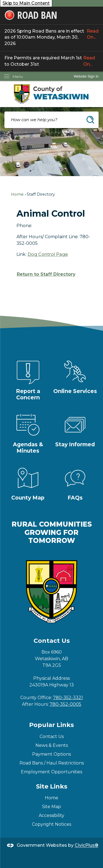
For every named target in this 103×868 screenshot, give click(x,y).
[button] (90, 120)
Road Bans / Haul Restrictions (52, 763)
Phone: (24, 226)
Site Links (52, 786)
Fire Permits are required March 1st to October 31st (51, 61)
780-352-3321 (68, 698)
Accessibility (51, 815)
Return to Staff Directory (46, 274)
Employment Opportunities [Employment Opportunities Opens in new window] (51, 772)
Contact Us (52, 736)
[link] (86, 76)
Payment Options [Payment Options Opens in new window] (51, 754)
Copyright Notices (51, 824)
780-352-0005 (66, 704)
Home (17, 194)
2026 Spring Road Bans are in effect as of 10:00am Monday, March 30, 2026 (51, 37)
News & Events (52, 745)
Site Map (51, 807)
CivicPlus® (87, 846)
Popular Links (51, 725)
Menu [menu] (18, 76)
